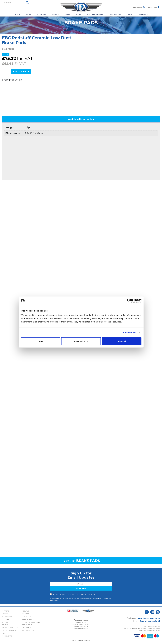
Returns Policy (28, 630)
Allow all (122, 341)
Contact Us (26, 617)
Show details (130, 332)
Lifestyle (130, 15)
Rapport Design (85, 640)
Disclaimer (26, 628)
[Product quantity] (6, 71)
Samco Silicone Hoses (95, 15)
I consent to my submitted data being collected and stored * (75, 594)
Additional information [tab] (81, 119)
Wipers (29, 15)
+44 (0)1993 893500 (149, 618)
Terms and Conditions (31, 622)
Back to (81, 561)
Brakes (67, 15)
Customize (81, 341)
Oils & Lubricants (115, 15)
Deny (40, 341)
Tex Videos (26, 614)
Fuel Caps (55, 15)
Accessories (41, 15)
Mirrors (17, 15)
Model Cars (143, 15)
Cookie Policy (27, 625)
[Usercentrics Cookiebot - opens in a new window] (129, 301)
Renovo (79, 15)
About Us (25, 611)
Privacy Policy (28, 619)
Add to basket (21, 71)
